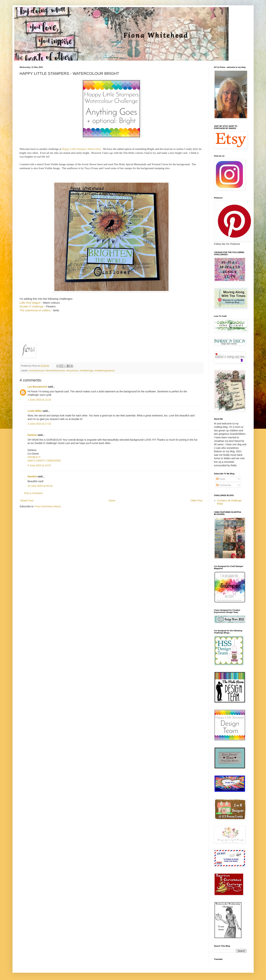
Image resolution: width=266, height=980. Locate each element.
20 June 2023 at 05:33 (40, 486)
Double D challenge (32, 306)
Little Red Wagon (30, 303)
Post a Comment (33, 493)
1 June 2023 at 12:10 (39, 400)
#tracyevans (72, 371)
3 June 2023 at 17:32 (39, 424)
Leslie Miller (35, 411)
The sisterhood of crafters (35, 310)
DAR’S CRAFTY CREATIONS (44, 461)
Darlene (33, 435)
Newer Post (27, 501)
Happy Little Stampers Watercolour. (82, 149)
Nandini (32, 476)
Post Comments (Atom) (48, 506)
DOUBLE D (34, 457)
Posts (221, 479)
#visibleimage (86, 371)
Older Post (196, 501)
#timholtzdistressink (55, 371)
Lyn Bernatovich (37, 387)
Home (112, 501)
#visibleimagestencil (104, 371)
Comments (224, 485)
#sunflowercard (37, 371)
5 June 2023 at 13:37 (39, 465)
